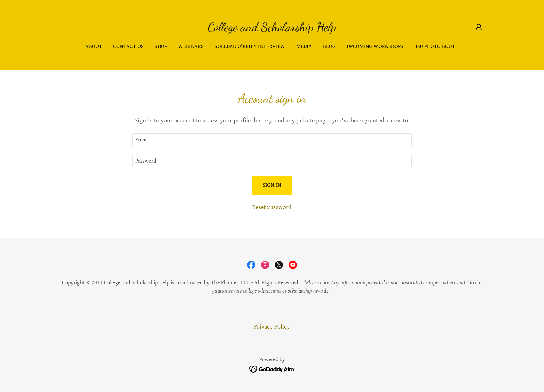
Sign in (272, 185)
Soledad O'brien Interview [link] (250, 47)
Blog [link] (329, 47)
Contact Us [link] (128, 47)
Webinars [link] (191, 47)
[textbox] (272, 140)
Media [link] (304, 47)
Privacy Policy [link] (272, 327)
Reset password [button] (272, 207)
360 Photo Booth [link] (437, 47)
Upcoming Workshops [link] (375, 47)
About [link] (94, 47)
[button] (479, 27)
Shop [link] (161, 47)
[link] (272, 29)
